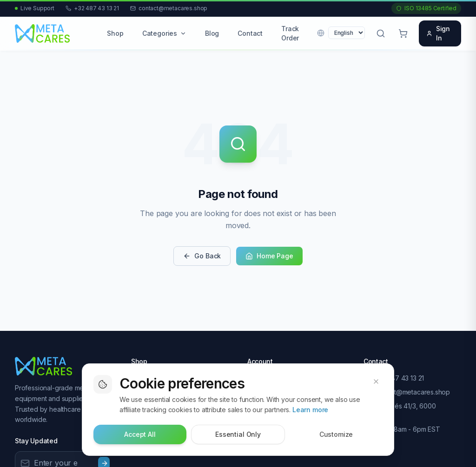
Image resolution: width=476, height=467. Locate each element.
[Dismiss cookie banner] (376, 382)
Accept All (140, 435)
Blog (212, 33)
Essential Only (238, 435)
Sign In (438, 33)
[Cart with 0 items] (403, 33)
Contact (250, 33)
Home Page (269, 256)
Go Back (202, 256)
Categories (164, 33)
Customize (336, 435)
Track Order (290, 33)
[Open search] (381, 33)
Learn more (310, 410)
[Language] (347, 33)
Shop (115, 33)
